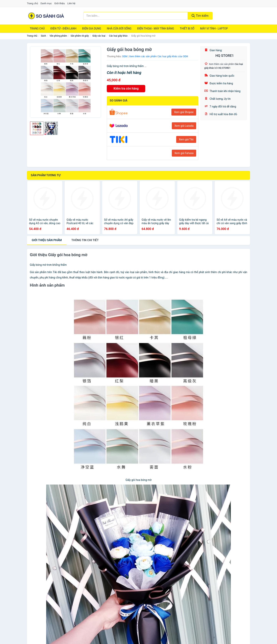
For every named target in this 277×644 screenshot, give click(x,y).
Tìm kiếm (200, 16)
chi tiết (85, 240)
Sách (43, 36)
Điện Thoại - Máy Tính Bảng (156, 29)
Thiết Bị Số (187, 29)
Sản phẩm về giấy (80, 36)
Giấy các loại (99, 36)
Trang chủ (32, 3)
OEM (125, 56)
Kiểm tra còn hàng (126, 88)
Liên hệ (71, 3)
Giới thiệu (59, 3)
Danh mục (46, 3)
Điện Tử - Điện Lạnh (63, 29)
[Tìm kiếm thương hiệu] (136, 16)
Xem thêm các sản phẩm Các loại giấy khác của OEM (159, 56)
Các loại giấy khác (118, 36)
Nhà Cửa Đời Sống (119, 29)
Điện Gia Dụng (92, 29)
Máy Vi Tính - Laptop (214, 29)
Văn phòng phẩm (58, 36)
